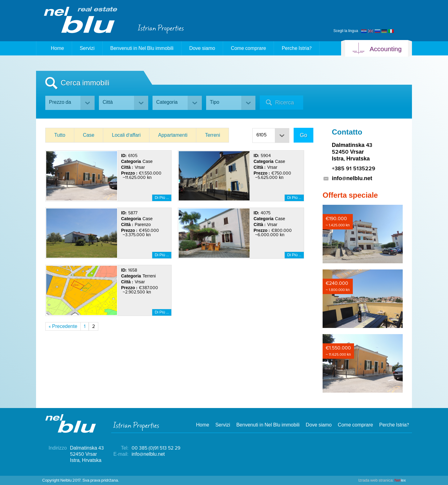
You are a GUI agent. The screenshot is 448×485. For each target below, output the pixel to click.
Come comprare (248, 48)
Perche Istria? (296, 48)
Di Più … (162, 198)
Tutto (60, 135)
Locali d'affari (126, 135)
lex (382, 480)
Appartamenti (173, 135)
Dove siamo (202, 48)
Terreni (212, 135)
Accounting (377, 49)
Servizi (87, 48)
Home (54, 48)
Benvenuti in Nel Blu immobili (142, 48)
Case (89, 135)
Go (303, 135)
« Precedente (63, 326)
